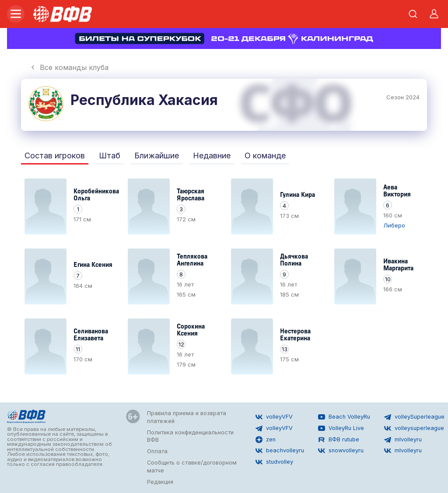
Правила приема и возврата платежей (187, 417)
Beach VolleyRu (344, 417)
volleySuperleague (414, 417)
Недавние (212, 156)
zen (266, 440)
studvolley (274, 462)
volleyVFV (274, 417)
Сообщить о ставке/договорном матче (192, 467)
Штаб (110, 156)
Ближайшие (157, 156)
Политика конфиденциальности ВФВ (190, 436)
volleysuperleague (414, 428)
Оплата (157, 451)
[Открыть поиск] (413, 14)
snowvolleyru (341, 451)
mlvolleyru (403, 440)
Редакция (160, 482)
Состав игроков (55, 156)
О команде (265, 156)
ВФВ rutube (339, 440)
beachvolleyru (280, 451)
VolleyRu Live (341, 428)
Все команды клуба (69, 67)
